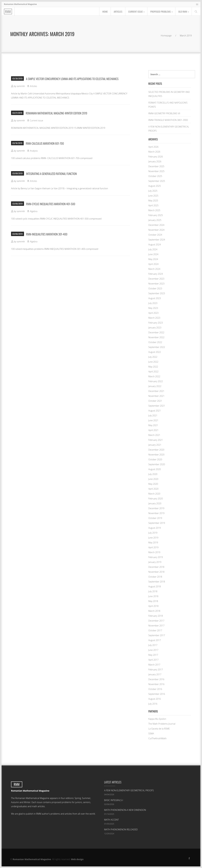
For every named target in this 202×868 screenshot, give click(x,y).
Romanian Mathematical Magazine (32, 859)
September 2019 (157, 523)
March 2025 (154, 210)
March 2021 (154, 435)
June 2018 (153, 596)
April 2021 (153, 430)
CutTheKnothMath (157, 738)
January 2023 (155, 328)
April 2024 (153, 264)
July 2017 (153, 645)
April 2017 (153, 660)
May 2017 (153, 655)
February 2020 (156, 499)
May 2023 (153, 308)
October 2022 (155, 342)
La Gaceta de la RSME (159, 729)
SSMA (151, 733)
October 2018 (155, 577)
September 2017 (157, 635)
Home (103, 12)
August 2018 (155, 586)
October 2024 (155, 235)
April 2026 (153, 147)
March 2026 (154, 152)
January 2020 (155, 503)
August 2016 (155, 699)
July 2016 (153, 704)
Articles (116, 12)
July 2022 (153, 357)
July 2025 (153, 191)
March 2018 (154, 611)
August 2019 (155, 528)
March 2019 (154, 552)
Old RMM (183, 12)
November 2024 (156, 230)
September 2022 (157, 347)
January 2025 (155, 220)
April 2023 (153, 313)
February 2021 (156, 440)
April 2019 (153, 547)
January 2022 (155, 386)
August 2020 (155, 469)
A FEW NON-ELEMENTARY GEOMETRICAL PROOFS (129, 790)
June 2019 (153, 538)
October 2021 (155, 401)
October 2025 (155, 176)
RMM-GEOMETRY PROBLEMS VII (164, 113)
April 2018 (153, 606)
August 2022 (155, 352)
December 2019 (156, 508)
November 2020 (156, 455)
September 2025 (157, 181)
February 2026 (156, 157)
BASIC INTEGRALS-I (114, 800)
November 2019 (156, 513)
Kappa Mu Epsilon (157, 719)
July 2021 (153, 415)
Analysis (34, 151)
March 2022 (154, 376)
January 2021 (155, 445)
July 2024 (153, 249)
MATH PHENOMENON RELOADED (121, 829)
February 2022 (156, 381)
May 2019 (153, 542)
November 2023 (156, 284)
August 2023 (155, 298)
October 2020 (155, 459)
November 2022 (156, 337)
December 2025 (156, 166)
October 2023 (155, 288)
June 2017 (153, 650)
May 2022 (153, 367)
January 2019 (155, 562)
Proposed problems (160, 12)
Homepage (166, 36)
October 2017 (155, 630)
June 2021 (153, 420)
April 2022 (153, 372)
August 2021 (155, 411)
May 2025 (153, 201)
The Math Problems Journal (162, 724)
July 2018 (153, 591)
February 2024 (156, 274)
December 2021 (156, 391)
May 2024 (153, 259)
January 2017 (155, 674)
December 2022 (156, 332)
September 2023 (157, 293)
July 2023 (153, 303)
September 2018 (157, 582)
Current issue (134, 12)
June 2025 (153, 196)
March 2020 (154, 494)
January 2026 (155, 161)
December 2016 (156, 679)
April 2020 (153, 489)
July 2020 (153, 474)
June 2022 (153, 362)
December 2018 (156, 567)
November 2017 (156, 626)
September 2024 (157, 240)
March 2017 (154, 665)
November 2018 (156, 572)
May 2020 (153, 484)
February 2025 (156, 215)
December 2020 (156, 450)
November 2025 (156, 171)
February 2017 (156, 670)
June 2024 (153, 254)
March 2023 (154, 318)
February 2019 (156, 557)
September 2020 (157, 464)
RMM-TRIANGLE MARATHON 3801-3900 (168, 120)
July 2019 (153, 533)
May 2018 (153, 601)
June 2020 (153, 479)
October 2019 (155, 518)
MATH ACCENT (111, 820)
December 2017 (156, 621)
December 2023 (156, 279)
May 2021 (153, 425)
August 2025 (155, 186)
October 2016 (155, 689)
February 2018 (156, 616)
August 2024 (155, 244)
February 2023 (156, 323)
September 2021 (157, 406)
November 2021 (156, 396)
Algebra (34, 211)
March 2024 (154, 269)
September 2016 (157, 694)
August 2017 (155, 640)
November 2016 (156, 684)
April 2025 (153, 205)
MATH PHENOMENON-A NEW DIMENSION (125, 810)
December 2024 (156, 225)
